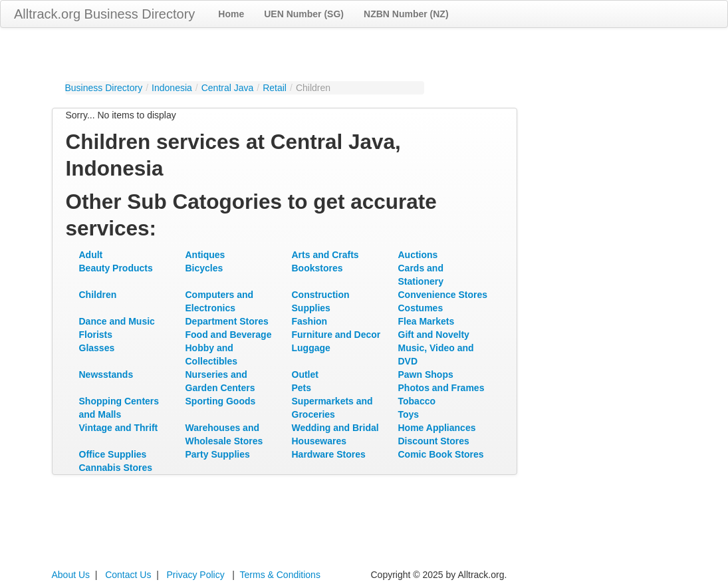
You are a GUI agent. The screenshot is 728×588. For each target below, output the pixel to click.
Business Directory (104, 88)
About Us (71, 575)
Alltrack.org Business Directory (104, 14)
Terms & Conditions (280, 575)
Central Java (228, 88)
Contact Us (128, 575)
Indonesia (172, 88)
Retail (275, 88)
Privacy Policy (196, 575)
